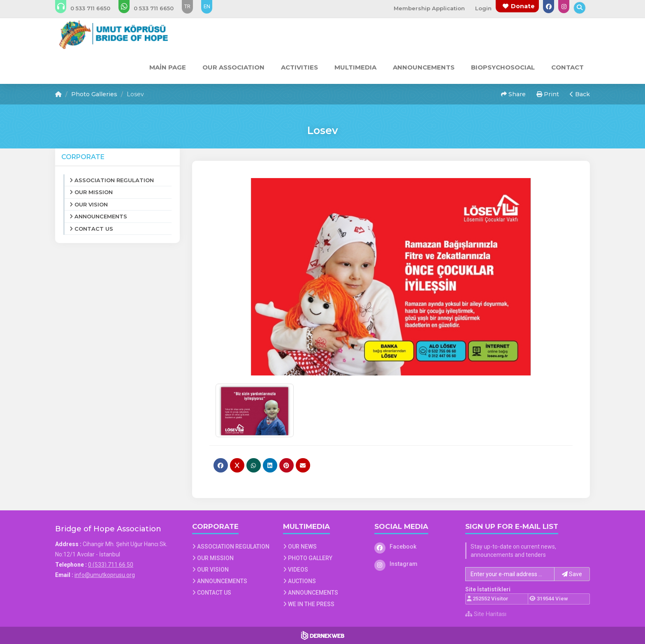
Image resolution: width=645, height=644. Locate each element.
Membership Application (429, 8)
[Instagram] (414, 564)
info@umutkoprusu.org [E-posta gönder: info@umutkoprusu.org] (105, 575)
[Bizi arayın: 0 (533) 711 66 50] (88, 8)
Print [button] (548, 94)
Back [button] (580, 94)
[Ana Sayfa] (112, 35)
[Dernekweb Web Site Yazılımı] (323, 635)
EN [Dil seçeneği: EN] (207, 6)
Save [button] (572, 574)
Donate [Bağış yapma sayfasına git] (523, 6)
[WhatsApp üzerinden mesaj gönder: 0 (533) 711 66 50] (152, 8)
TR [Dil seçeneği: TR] (187, 6)
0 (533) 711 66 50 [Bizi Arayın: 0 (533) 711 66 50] (111, 565)
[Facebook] (414, 547)
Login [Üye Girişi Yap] (483, 8)
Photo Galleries (94, 94)
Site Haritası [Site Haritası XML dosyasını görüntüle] (486, 614)
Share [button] (513, 94)
